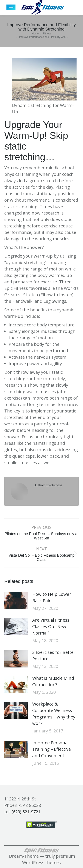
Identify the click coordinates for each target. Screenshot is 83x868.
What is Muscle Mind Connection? (53, 681)
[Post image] (16, 601)
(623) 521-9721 (26, 812)
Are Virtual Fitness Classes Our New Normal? (51, 626)
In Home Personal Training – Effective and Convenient (51, 749)
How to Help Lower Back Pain (52, 597)
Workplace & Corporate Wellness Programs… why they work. (54, 714)
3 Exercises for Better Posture (54, 656)
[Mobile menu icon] (11, 7)
